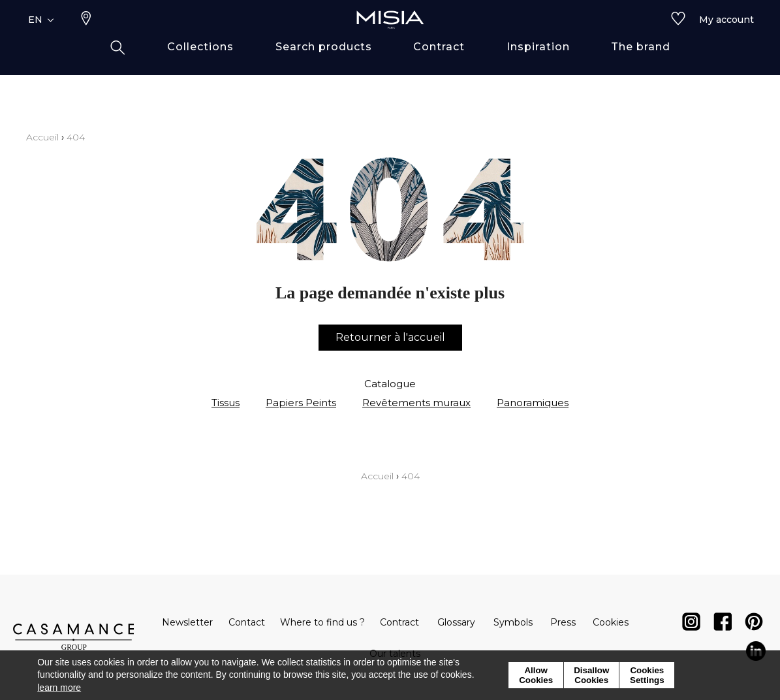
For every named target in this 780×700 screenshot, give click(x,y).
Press (563, 622)
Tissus (226, 403)
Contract (399, 622)
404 (76, 137)
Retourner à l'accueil (390, 337)
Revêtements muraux (416, 403)
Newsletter (187, 622)
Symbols (513, 622)
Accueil (42, 137)
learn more (59, 688)
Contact (247, 622)
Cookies (611, 622)
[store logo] (390, 40)
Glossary (456, 622)
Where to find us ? (322, 622)
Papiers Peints (301, 403)
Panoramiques (533, 403)
